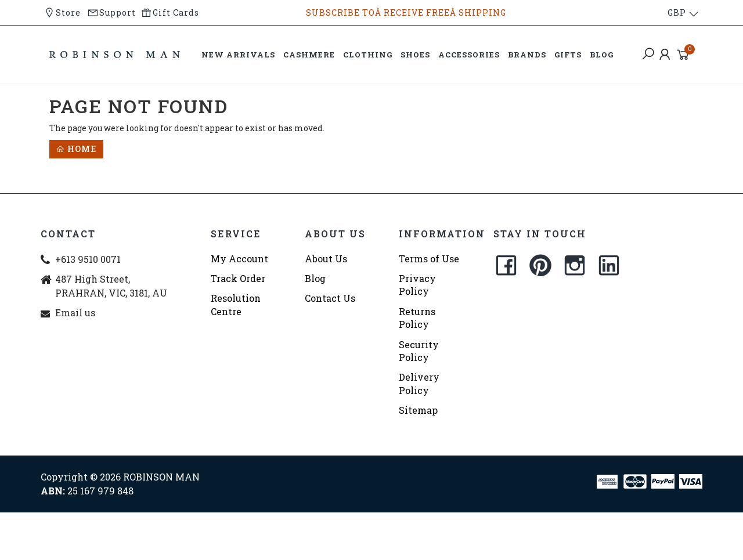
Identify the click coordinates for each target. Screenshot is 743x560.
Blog (315, 278)
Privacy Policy (417, 285)
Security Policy (419, 351)
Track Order (238, 278)
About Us (326, 259)
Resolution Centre (236, 304)
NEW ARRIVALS (238, 55)
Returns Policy (417, 318)
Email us (75, 312)
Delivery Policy (419, 383)
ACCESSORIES (469, 55)
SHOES (415, 55)
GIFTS (568, 55)
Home (76, 149)
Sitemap (418, 410)
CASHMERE (309, 55)
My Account (239, 259)
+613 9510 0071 (88, 259)
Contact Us (330, 298)
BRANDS (527, 55)
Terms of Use (429, 259)
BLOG (602, 55)
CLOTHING (368, 55)
